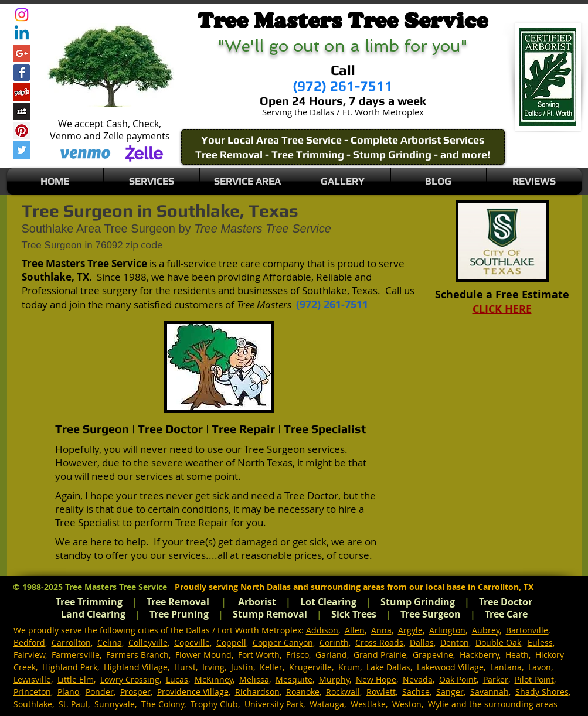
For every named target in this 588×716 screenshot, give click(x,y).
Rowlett (381, 692)
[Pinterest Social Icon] (22, 131)
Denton (455, 642)
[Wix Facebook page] (22, 73)
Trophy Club (214, 704)
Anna (381, 630)
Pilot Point (534, 679)
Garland (331, 655)
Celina (110, 642)
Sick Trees (354, 614)
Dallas (422, 642)
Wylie (439, 704)
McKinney (214, 679)
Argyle (410, 630)
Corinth (334, 642)
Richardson (257, 692)
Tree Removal (178, 602)
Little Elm (76, 679)
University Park (274, 704)
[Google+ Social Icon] (22, 53)
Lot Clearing (328, 602)
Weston (407, 704)
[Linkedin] (22, 34)
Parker (496, 679)
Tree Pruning (179, 614)
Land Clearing (93, 614)
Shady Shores (542, 692)
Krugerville (310, 667)
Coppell (231, 642)
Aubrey (486, 630)
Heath (517, 655)
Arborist (257, 602)
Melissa (254, 679)
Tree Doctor (506, 602)
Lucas (177, 679)
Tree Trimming (89, 602)
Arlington (447, 630)
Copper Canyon (283, 642)
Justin (242, 667)
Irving (213, 667)
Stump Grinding (418, 602)
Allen (355, 630)
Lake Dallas (388, 667)
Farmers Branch (137, 655)
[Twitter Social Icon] (22, 150)
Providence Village (193, 692)
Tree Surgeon (431, 614)
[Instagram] (22, 15)
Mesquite (294, 679)
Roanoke (303, 692)
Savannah (490, 692)
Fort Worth (259, 655)
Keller (271, 667)
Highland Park (70, 667)
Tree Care (506, 614)
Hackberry (479, 655)
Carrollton (71, 642)
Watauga (327, 704)
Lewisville (32, 679)
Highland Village (136, 667)
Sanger (450, 692)
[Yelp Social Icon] (22, 92)
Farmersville (76, 655)
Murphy (334, 679)
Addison (322, 630)
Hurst (185, 667)
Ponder (100, 692)
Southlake (33, 704)
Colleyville (148, 642)
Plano (68, 692)
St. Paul (73, 704)
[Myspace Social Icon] (22, 111)
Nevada (418, 679)
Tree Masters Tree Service (116, 587)
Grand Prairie (380, 655)
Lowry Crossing (130, 679)
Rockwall (343, 692)
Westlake (368, 704)
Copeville (192, 642)
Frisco (298, 655)
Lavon (540, 667)
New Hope (376, 679)
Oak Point (458, 679)
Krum (349, 667)
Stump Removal (270, 614)
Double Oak (498, 642)
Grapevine (433, 655)
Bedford (29, 642)
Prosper (135, 692)
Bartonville (527, 630)
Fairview (29, 655)
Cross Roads (379, 642)
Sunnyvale (115, 704)
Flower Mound (203, 655)
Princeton (32, 692)
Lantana (506, 667)
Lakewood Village (450, 667)
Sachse (416, 692)
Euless (540, 642)
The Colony (163, 704)
